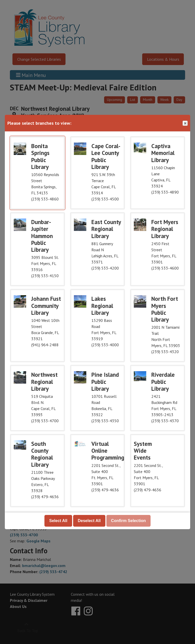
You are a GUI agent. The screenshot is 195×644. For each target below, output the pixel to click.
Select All (58, 521)
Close (185, 123)
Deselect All (89, 521)
